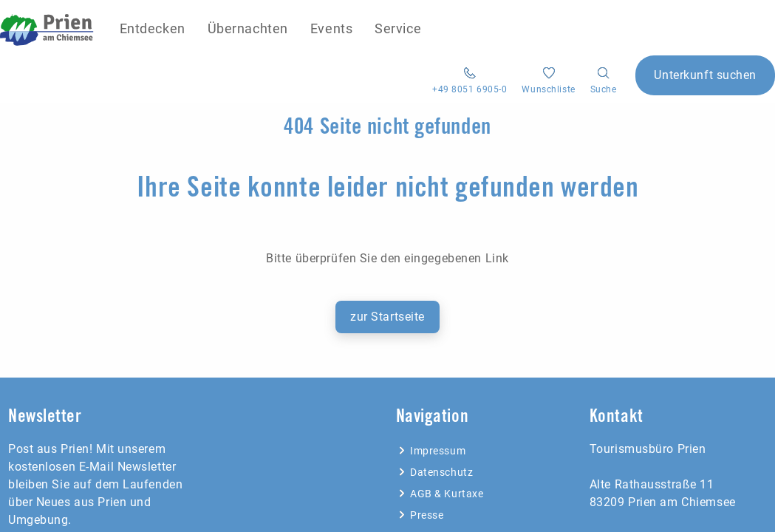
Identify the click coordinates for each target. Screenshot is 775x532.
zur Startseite (387, 317)
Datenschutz (435, 472)
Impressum (431, 451)
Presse (420, 515)
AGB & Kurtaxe (440, 494)
